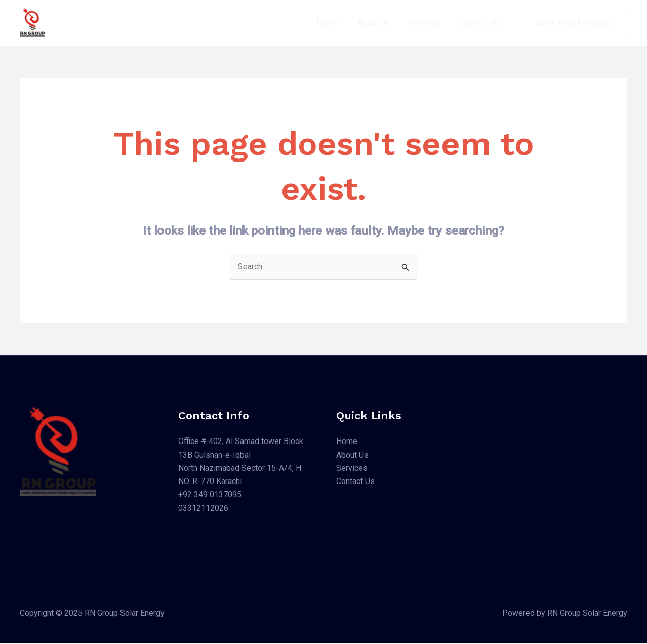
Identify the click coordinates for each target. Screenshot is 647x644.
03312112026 (203, 509)
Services (430, 23)
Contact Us (481, 23)
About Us (382, 23)
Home (339, 23)
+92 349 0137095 (210, 495)
